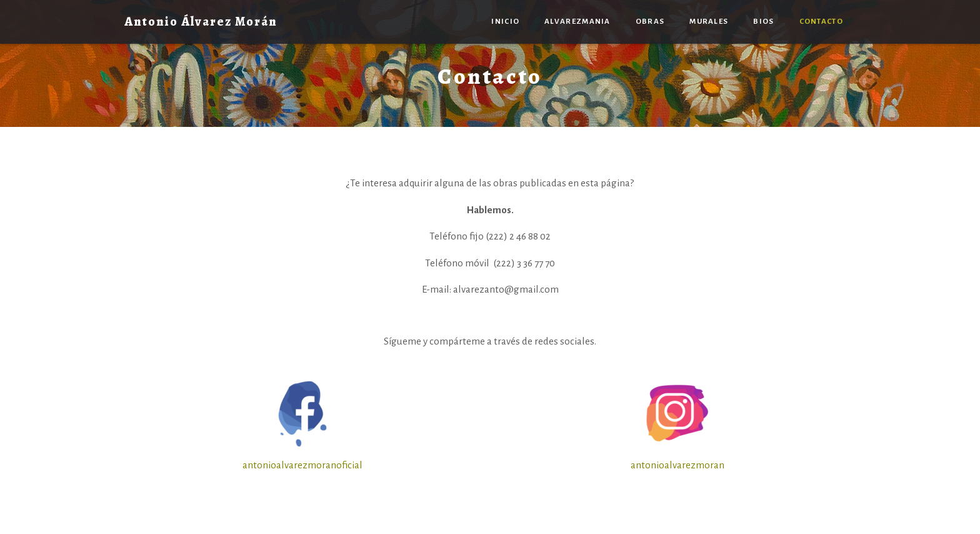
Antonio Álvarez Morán (201, 22)
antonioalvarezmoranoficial (302, 465)
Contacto (821, 22)
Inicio (505, 22)
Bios (763, 22)
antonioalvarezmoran (677, 465)
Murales (709, 22)
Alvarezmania (577, 22)
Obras (650, 22)
